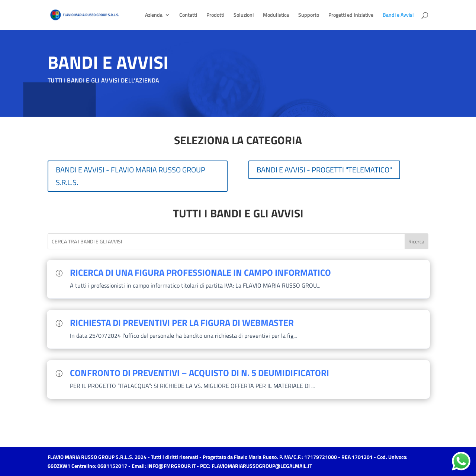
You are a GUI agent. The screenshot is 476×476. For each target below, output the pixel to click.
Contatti (188, 15)
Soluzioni (244, 15)
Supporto (309, 15)
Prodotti (215, 15)
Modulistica (276, 15)
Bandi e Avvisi (398, 15)
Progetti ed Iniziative (351, 15)
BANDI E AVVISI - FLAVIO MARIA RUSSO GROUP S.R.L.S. (131, 176)
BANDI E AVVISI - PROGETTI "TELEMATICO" (324, 170)
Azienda (154, 15)
